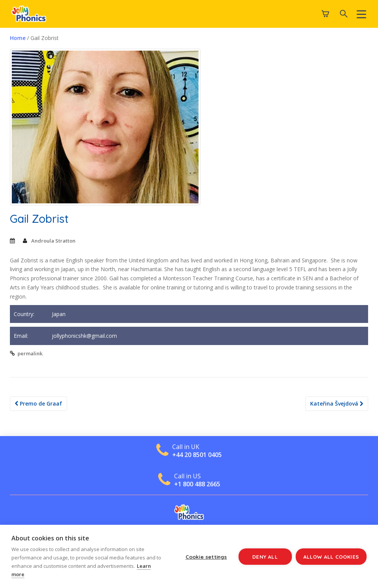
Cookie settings (206, 557)
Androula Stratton (53, 241)
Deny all (265, 557)
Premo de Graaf (38, 403)
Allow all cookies (331, 557)
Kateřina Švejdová (337, 403)
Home (18, 38)
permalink (30, 353)
